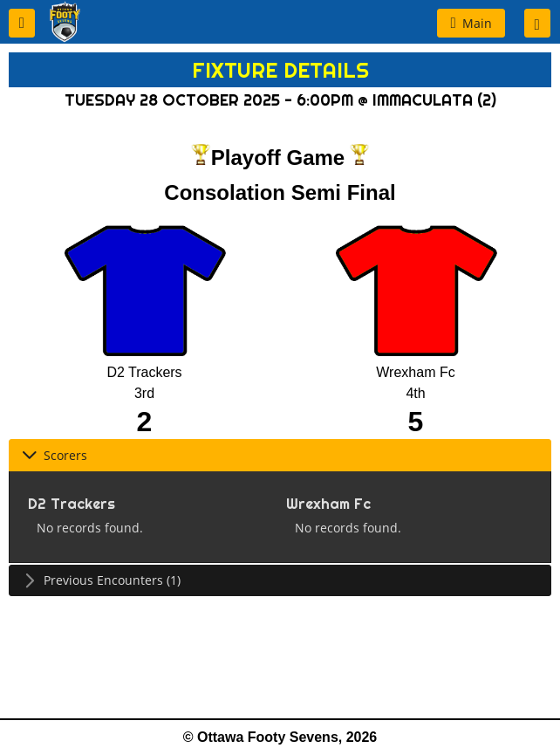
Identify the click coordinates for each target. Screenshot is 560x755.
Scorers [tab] (55, 455)
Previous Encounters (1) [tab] (101, 580)
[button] (22, 23)
